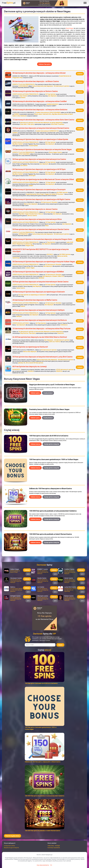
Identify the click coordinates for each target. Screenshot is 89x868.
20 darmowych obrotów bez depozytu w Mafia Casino (35, 300)
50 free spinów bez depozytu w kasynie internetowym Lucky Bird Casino (42, 357)
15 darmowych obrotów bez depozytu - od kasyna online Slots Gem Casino (43, 120)
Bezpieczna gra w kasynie (11, 848)
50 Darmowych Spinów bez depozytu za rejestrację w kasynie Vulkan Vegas (44, 262)
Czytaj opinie (52, 444)
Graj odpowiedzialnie (43, 865)
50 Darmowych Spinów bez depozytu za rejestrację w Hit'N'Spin (39, 169)
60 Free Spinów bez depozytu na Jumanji (30, 367)
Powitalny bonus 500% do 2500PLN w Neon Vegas (49, 409)
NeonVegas (70, 28)
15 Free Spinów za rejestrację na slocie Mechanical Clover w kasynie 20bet (43, 179)
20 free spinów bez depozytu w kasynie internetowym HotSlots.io (40, 320)
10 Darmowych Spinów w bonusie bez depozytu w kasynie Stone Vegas (42, 149)
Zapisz (60, 645)
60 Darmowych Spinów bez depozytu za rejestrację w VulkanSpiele (40, 139)
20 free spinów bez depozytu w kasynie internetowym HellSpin (39, 310)
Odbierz (80, 74)
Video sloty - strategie (54, 846)
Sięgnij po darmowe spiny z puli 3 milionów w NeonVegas (52, 385)
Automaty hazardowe (54, 848)
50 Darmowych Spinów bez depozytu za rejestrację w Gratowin (39, 292)
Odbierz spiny (35, 393)
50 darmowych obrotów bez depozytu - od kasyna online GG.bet (39, 73)
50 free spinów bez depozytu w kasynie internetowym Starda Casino (41, 229)
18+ (51, 865)
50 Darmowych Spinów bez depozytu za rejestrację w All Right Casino (41, 199)
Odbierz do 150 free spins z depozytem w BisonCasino (50, 489)
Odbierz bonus (35, 444)
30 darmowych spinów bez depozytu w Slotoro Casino (35, 91)
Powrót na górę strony (12, 836)
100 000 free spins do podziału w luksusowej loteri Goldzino (53, 511)
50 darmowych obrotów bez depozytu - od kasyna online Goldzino (40, 110)
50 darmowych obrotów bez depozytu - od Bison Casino (36, 81)
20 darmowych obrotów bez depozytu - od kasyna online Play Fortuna (41, 329)
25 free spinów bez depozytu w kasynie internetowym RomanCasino (41, 128)
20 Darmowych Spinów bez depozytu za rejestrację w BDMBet (38, 272)
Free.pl (9, 3)
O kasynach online (9, 846)
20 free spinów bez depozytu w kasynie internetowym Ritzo (37, 219)
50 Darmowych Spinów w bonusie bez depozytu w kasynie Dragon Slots (42, 239)
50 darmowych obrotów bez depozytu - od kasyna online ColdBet (40, 101)
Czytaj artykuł (48, 393)
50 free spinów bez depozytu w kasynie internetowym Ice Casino (39, 159)
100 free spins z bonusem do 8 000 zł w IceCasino (49, 436)
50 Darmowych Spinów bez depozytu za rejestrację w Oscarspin (39, 190)
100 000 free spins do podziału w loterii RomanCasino (50, 534)
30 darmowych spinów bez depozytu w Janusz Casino (35, 209)
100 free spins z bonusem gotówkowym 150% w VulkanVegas (54, 459)
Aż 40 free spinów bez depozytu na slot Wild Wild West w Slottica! (40, 337)
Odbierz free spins (44, 64)
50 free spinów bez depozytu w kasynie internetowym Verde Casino (40, 282)
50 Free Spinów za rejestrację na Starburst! (30, 347)
